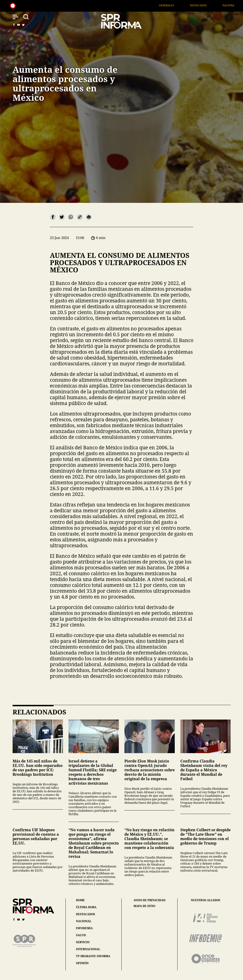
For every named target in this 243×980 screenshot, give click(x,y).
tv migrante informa (93, 956)
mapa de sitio (144, 906)
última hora (86, 907)
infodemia (84, 928)
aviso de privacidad (149, 900)
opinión (82, 963)
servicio (83, 942)
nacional (84, 921)
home (80, 900)
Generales (174, 5)
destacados (86, 914)
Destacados (206, 5)
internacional (88, 949)
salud (81, 935)
